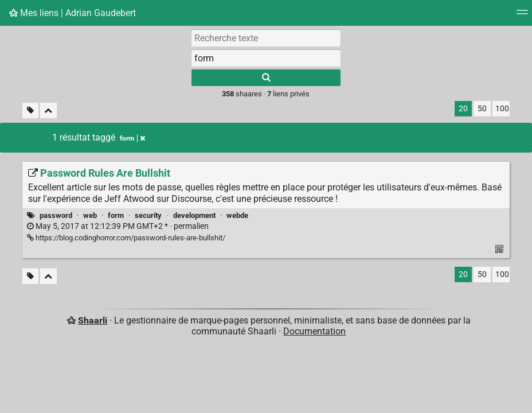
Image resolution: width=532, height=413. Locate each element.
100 (502, 109)
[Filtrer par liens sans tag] (30, 110)
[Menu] (522, 16)
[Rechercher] (266, 78)
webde (237, 215)
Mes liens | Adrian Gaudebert (73, 13)
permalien (118, 226)
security (148, 215)
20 (463, 109)
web (90, 215)
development (194, 215)
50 (482, 109)
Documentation (314, 331)
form (116, 215)
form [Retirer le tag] (132, 138)
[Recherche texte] (266, 38)
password (56, 215)
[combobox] (266, 58)
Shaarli (93, 320)
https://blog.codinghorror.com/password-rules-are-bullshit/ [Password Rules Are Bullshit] (126, 238)
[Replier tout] (48, 110)
